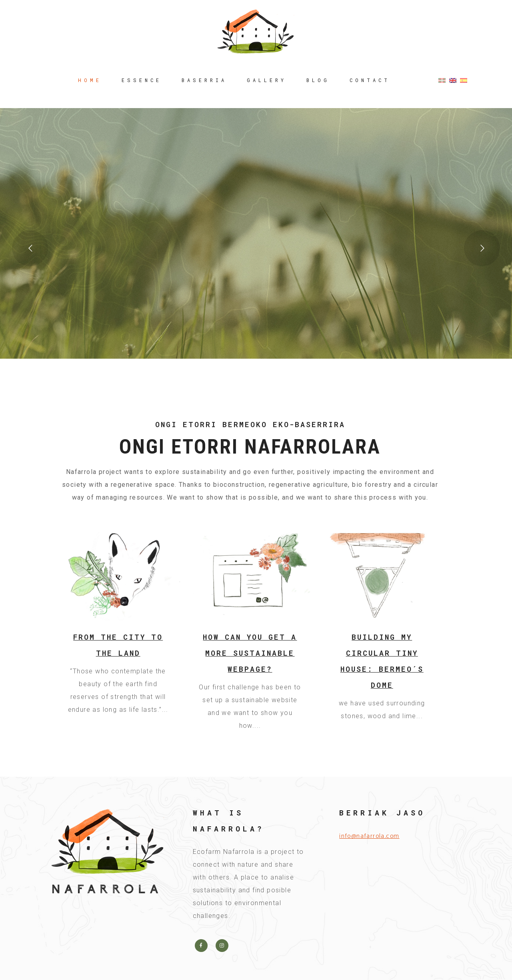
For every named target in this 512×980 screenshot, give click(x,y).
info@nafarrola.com (369, 836)
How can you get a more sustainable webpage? (250, 653)
